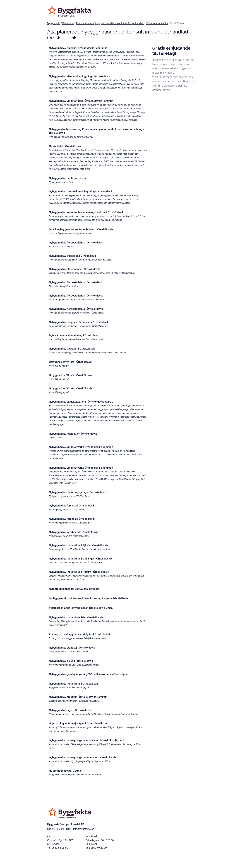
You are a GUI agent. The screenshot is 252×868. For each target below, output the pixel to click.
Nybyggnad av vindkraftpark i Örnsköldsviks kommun (81, 101)
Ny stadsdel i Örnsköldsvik (65, 146)
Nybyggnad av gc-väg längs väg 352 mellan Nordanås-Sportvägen (88, 674)
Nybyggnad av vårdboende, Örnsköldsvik (74, 532)
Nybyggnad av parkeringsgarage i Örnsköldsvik (77, 492)
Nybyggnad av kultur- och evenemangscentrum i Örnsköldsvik (86, 212)
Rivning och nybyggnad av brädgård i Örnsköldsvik (80, 634)
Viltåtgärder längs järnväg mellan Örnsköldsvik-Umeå (81, 608)
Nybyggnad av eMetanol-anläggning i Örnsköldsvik (80, 76)
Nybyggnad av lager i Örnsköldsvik (70, 710)
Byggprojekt (54, 23)
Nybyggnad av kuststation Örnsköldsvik (73, 434)
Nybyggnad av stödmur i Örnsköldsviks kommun (78, 697)
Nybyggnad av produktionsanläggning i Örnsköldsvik (81, 192)
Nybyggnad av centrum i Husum (68, 178)
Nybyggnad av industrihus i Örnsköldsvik (74, 684)
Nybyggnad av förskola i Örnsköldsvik (72, 506)
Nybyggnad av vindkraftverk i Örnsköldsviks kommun (81, 447)
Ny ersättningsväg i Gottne (65, 771)
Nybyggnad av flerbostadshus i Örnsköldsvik (76, 243)
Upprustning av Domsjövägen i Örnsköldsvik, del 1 (79, 723)
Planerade (68, 23)
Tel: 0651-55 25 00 (58, 848)
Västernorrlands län (157, 23)
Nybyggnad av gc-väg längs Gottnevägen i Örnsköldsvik (83, 757)
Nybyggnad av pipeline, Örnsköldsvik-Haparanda (78, 48)
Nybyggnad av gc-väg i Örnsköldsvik (71, 661)
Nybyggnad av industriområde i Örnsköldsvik (76, 617)
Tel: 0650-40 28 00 (96, 848)
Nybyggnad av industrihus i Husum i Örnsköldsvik (79, 572)
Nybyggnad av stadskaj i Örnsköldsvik (72, 648)
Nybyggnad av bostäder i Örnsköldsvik (72, 349)
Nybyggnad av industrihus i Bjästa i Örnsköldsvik (79, 545)
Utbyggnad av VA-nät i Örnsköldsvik (71, 362)
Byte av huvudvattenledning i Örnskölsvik (74, 335)
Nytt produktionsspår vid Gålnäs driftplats (74, 589)
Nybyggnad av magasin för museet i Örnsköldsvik (79, 322)
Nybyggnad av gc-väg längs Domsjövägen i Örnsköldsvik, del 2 (87, 740)
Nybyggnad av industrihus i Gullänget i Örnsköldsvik (81, 559)
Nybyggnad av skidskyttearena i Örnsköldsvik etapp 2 (81, 402)
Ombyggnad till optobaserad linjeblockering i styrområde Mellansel (89, 598)
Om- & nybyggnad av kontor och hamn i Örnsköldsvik (81, 229)
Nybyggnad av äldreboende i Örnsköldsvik (74, 269)
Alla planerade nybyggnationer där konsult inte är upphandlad (110, 23)
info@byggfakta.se (84, 829)
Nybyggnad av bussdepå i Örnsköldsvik (73, 256)
